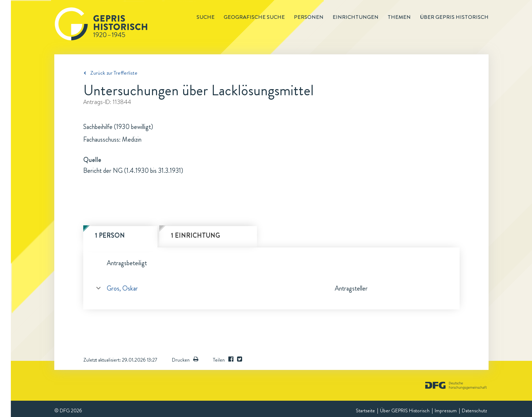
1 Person (110, 235)
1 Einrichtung (195, 235)
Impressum (446, 410)
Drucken (185, 360)
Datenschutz (474, 410)
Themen (399, 17)
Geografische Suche (254, 17)
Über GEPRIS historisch (454, 17)
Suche (206, 17)
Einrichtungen (356, 17)
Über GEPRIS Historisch (405, 410)
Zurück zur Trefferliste (114, 73)
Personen (309, 17)
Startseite (365, 410)
